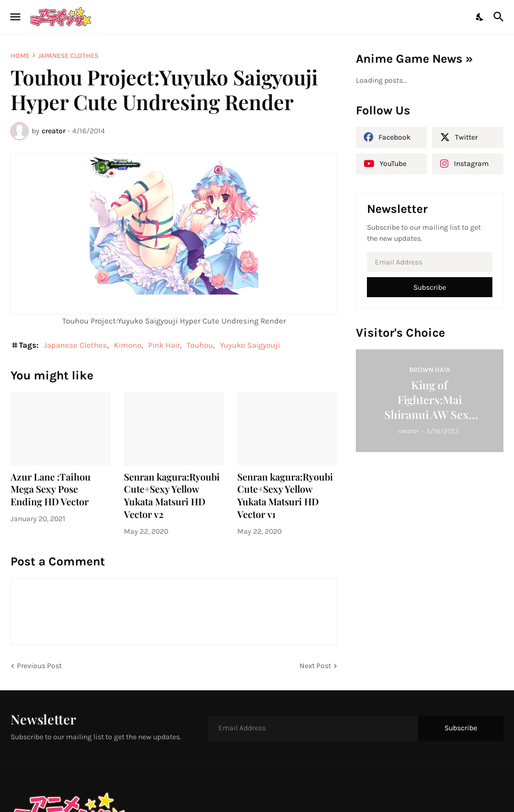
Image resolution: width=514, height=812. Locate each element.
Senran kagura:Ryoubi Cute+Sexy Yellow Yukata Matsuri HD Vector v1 (285, 496)
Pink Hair (164, 345)
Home (20, 56)
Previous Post (39, 666)
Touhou (200, 345)
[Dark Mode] (480, 17)
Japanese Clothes (68, 56)
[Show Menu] (14, 17)
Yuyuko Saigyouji (250, 345)
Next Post (315, 666)
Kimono (128, 345)
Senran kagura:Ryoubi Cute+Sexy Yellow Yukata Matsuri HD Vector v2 (172, 496)
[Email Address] (430, 262)
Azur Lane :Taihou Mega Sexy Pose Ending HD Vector (51, 490)
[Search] (500, 17)
